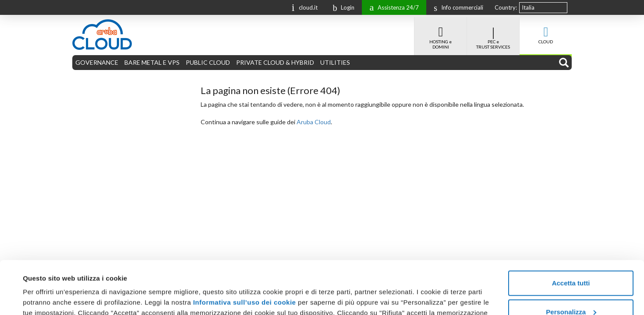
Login (341, 7)
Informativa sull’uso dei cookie (243, 253)
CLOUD (546, 31)
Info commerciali (456, 7)
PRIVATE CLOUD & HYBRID (275, 62)
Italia (528, 7)
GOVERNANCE (97, 62)
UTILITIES (335, 62)
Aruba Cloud (314, 122)
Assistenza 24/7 (392, 7)
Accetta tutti (571, 233)
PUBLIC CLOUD (208, 62)
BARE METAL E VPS (152, 62)
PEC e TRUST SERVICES (493, 33)
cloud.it (303, 7)
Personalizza (571, 262)
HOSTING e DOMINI (441, 33)
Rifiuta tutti (571, 291)
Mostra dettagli (46, 298)
